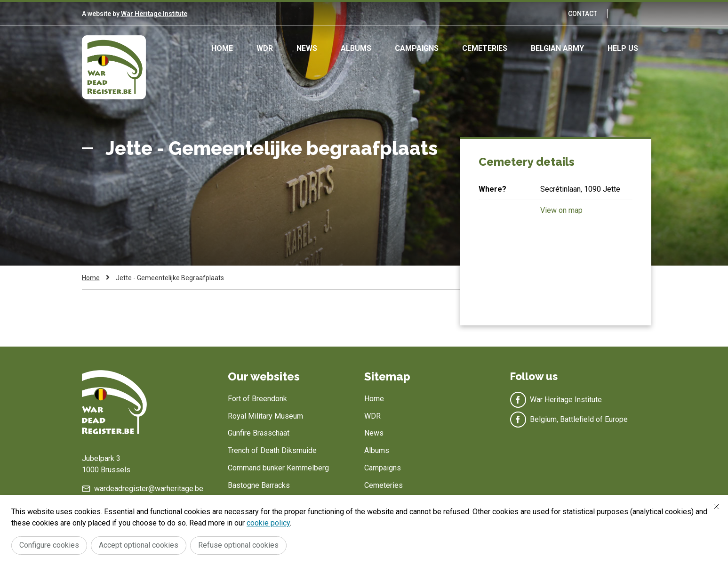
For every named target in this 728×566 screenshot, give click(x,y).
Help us (623, 48)
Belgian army (557, 48)
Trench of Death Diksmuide (272, 450)
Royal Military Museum (265, 416)
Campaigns (417, 48)
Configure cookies (49, 545)
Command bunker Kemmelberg (278, 468)
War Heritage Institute (154, 14)
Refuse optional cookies (238, 545)
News (307, 48)
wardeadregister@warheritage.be (149, 489)
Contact (583, 14)
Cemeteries (485, 48)
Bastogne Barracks (259, 485)
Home (222, 48)
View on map (561, 210)
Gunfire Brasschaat (259, 433)
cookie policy (268, 523)
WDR (265, 48)
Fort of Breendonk (257, 399)
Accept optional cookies (139, 545)
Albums (356, 48)
